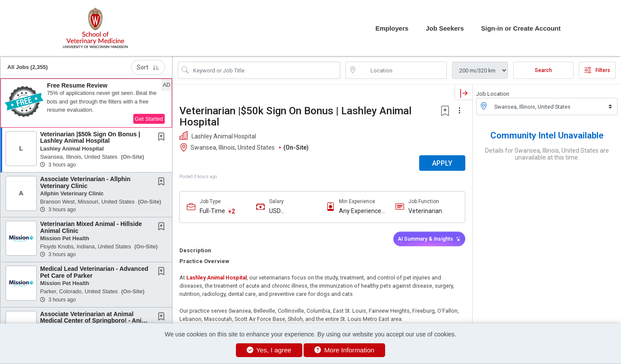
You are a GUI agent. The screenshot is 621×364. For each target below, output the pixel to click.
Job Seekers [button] (445, 28)
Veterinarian (425, 211)
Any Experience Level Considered (362, 211)
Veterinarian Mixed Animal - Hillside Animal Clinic (91, 227)
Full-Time (212, 211)
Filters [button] (597, 70)
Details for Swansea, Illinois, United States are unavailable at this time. (547, 154)
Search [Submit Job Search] (543, 70)
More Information (344, 350)
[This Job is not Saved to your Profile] (163, 138)
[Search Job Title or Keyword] (265, 70)
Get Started (149, 119)
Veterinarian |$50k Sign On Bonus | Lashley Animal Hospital (90, 137)
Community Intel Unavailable (547, 135)
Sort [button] (148, 67)
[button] (86, 103)
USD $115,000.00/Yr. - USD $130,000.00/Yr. (292, 211)
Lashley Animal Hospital (216, 278)
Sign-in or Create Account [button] (521, 28)
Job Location (493, 94)
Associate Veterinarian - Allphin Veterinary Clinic (85, 182)
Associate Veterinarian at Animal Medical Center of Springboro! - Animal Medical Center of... (96, 321)
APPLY (442, 163)
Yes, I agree (269, 350)
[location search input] (402, 70)
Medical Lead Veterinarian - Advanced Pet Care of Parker (94, 272)
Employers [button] (392, 28)
